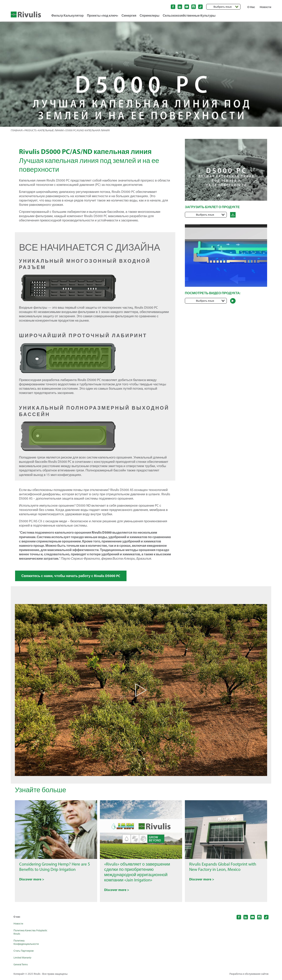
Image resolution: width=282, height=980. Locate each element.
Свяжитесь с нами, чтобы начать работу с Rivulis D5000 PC (76, 576)
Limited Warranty (24, 960)
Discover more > (34, 882)
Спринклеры (150, 15)
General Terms (22, 966)
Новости (265, 7)
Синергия (129, 15)
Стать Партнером (25, 953)
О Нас (251, 7)
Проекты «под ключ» (103, 15)
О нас (17, 919)
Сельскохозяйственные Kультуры (189, 15)
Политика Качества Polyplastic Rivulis (26, 934)
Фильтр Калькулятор (67, 15)
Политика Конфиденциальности (28, 944)
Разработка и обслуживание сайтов (248, 976)
